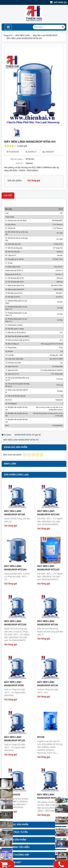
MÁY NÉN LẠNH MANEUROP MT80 (14, 684)
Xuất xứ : (20, 163)
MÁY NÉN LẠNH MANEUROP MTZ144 (15, 568)
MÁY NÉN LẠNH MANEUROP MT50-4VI (21, 440)
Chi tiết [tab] (8, 196)
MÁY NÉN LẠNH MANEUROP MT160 (15, 513)
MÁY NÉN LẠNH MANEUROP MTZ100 (15, 623)
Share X (31, 152)
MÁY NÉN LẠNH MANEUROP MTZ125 (48, 568)
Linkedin (48, 152)
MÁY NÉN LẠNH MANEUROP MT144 (48, 684)
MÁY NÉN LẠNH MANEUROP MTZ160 (48, 513)
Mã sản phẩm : (17, 159)
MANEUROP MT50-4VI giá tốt (28, 435)
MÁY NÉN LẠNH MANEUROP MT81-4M (49, 796)
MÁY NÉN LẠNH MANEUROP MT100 (48, 623)
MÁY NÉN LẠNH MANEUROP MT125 (15, 739)
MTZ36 (41, 737)
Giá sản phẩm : (15, 181)
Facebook (13, 152)
